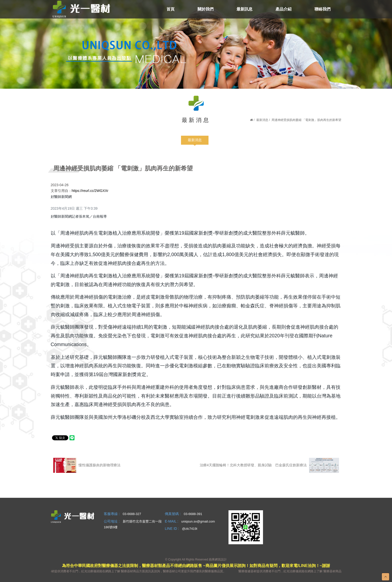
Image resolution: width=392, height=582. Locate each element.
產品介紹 (283, 9)
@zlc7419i (190, 529)
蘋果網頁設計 (218, 560)
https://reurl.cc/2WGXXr (90, 191)
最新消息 (262, 120)
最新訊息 (244, 9)
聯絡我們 (322, 9)
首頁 (170, 9)
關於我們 (205, 9)
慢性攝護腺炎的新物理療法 (87, 465)
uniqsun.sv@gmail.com (198, 521)
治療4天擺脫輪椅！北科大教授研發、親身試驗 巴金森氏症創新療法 (269, 465)
